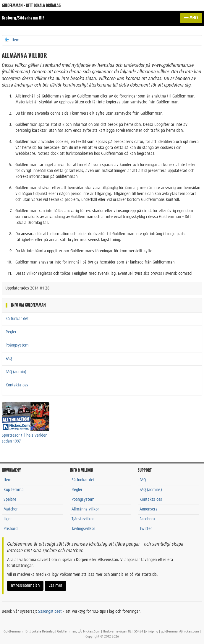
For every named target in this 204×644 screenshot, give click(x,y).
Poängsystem (17, 345)
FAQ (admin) (16, 372)
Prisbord (10, 529)
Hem (12, 40)
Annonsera (149, 509)
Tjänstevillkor (83, 519)
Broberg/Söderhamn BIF (23, 18)
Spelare (10, 500)
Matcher (11, 509)
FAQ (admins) (151, 490)
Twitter (146, 529)
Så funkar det (17, 319)
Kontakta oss (17, 385)
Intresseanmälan (25, 586)
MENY (191, 18)
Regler (11, 332)
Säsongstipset (50, 612)
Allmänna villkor (85, 509)
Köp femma (14, 490)
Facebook (148, 519)
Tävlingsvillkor (83, 529)
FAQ (9, 359)
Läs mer (55, 586)
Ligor (8, 519)
